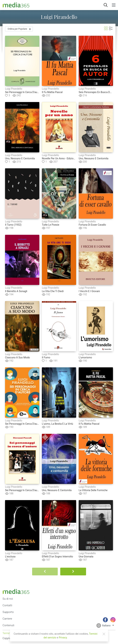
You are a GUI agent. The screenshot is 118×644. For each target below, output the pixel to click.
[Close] (104, 634)
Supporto (8, 612)
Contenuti (8, 625)
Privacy (63, 638)
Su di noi (8, 599)
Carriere (7, 619)
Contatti (7, 605)
